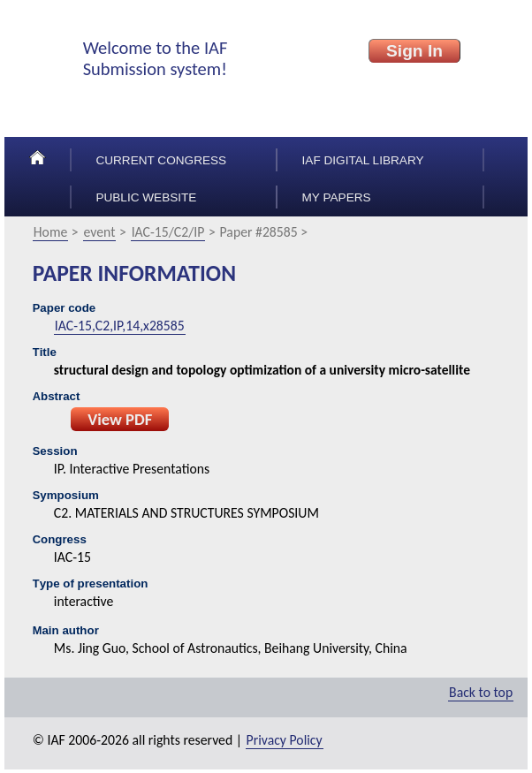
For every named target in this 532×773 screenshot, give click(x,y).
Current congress (161, 160)
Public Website (146, 197)
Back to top (481, 692)
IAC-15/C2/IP (168, 232)
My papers (337, 197)
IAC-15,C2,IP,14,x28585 (120, 326)
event (100, 232)
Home (51, 232)
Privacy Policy (285, 740)
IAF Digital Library (363, 160)
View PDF (120, 419)
